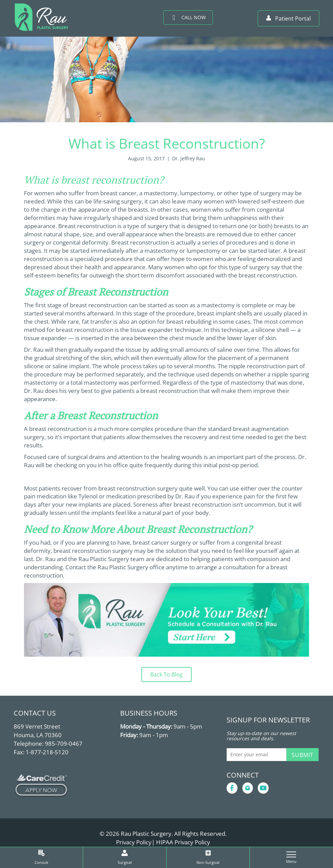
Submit (303, 755)
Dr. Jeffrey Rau (189, 158)
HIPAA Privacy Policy (183, 842)
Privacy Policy (134, 842)
